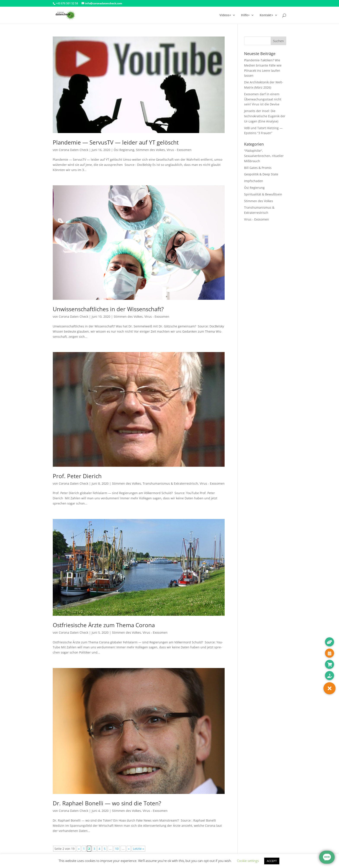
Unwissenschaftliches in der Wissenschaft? (108, 309)
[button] (329, 688)
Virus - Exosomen (179, 150)
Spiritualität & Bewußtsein (263, 194)
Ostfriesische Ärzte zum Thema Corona (104, 625)
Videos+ (225, 15)
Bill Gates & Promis (258, 168)
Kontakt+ (266, 15)
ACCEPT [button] (272, 861)
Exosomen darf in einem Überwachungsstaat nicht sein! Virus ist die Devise (263, 99)
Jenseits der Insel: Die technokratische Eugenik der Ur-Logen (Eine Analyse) (265, 116)
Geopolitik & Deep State (261, 174)
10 (117, 849)
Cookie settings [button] (248, 861)
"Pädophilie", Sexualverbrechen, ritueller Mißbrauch (264, 156)
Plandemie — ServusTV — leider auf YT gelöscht (116, 142)
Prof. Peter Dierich (77, 476)
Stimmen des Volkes (150, 150)
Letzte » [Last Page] (138, 849)
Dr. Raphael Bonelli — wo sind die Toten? (107, 803)
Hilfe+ (245, 15)
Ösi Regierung (124, 150)
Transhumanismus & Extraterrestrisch (170, 483)
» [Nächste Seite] (129, 849)
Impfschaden (254, 181)
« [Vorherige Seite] (79, 849)
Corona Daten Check (74, 150)
